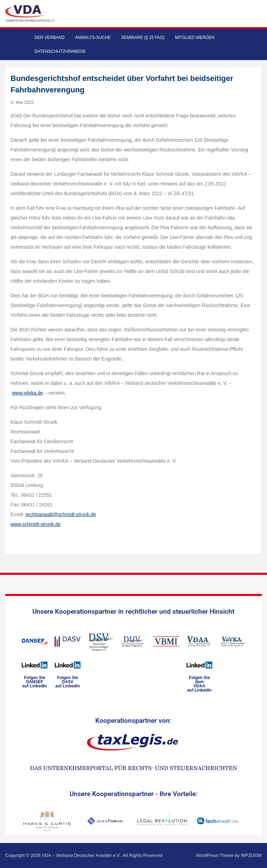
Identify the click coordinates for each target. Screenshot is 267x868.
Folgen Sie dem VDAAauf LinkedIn (199, 684)
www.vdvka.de (27, 393)
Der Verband (50, 38)
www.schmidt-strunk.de (35, 524)
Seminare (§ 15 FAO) (143, 38)
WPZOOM (251, 855)
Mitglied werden (195, 38)
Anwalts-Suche (93, 38)
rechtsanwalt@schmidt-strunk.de (61, 514)
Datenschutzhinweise (60, 51)
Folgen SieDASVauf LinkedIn (68, 682)
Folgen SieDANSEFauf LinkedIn (35, 682)
